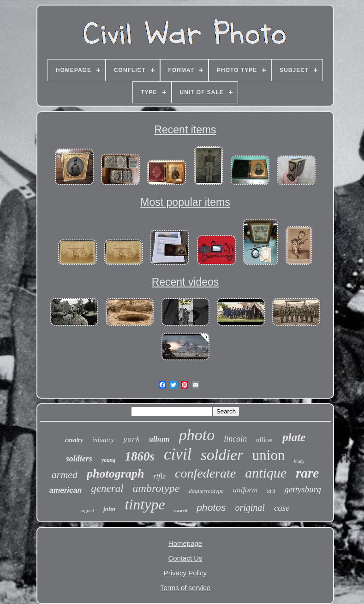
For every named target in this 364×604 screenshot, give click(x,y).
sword (181, 510)
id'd (271, 491)
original (250, 508)
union (269, 455)
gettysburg (303, 489)
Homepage (185, 543)
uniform (245, 490)
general (107, 488)
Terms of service (185, 588)
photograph (115, 474)
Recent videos (185, 282)
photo (197, 435)
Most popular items (185, 202)
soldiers (79, 459)
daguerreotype (206, 491)
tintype (145, 504)
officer (265, 440)
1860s (140, 456)
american (66, 490)
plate (294, 437)
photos (211, 507)
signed (87, 510)
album (159, 439)
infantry (103, 440)
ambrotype (156, 488)
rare (307, 473)
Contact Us (185, 558)
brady (299, 461)
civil (178, 454)
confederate (205, 473)
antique (266, 473)
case (282, 508)
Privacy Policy (185, 573)
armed (65, 475)
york (131, 440)
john (109, 509)
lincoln (235, 439)
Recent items (185, 130)
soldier (222, 455)
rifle (159, 476)
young (109, 460)
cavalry (74, 440)
